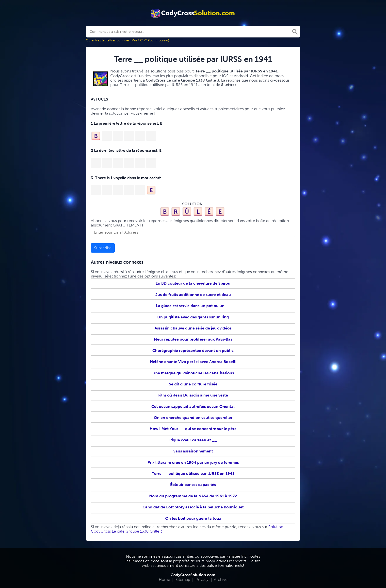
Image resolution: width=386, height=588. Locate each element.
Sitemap (183, 579)
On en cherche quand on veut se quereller (193, 418)
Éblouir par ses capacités (193, 485)
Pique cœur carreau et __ (193, 440)
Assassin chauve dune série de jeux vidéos (193, 328)
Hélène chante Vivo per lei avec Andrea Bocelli (193, 362)
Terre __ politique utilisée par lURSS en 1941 (193, 474)
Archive (221, 579)
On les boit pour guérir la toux (193, 518)
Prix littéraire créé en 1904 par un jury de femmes (193, 462)
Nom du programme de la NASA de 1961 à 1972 (193, 496)
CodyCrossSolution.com (193, 575)
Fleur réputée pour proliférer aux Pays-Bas (193, 339)
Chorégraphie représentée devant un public (193, 351)
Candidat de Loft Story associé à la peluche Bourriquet (193, 507)
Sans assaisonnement (193, 451)
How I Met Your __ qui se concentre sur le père (193, 429)
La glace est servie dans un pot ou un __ (193, 306)
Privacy (202, 579)
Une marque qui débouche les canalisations (193, 373)
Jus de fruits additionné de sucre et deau (193, 295)
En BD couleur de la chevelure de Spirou (193, 283)
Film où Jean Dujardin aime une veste (193, 395)
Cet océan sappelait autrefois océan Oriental (193, 406)
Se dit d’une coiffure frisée (193, 384)
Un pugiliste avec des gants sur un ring (193, 317)
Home (164, 579)
